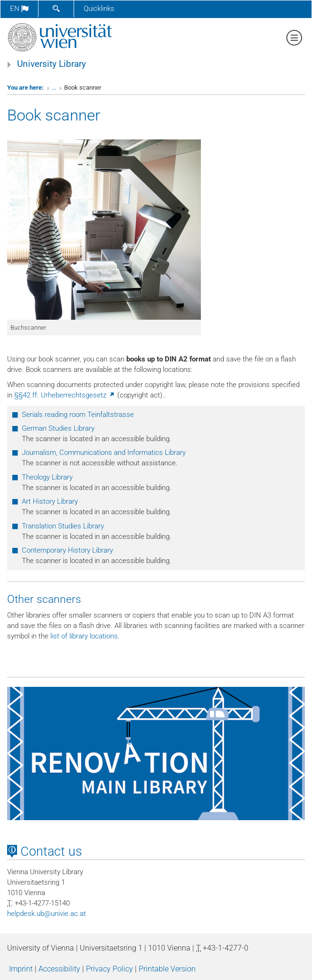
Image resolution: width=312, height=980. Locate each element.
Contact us (45, 851)
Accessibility (59, 969)
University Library (52, 64)
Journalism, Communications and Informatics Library (104, 453)
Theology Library (47, 477)
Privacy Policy (109, 969)
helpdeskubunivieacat (47, 914)
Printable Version (167, 969)
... (54, 88)
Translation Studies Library (63, 526)
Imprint (21, 969)
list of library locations (84, 636)
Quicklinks (99, 9)
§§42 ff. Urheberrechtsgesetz (65, 395)
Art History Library (50, 501)
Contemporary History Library (67, 550)
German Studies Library (58, 428)
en (19, 9)
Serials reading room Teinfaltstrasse (78, 415)
